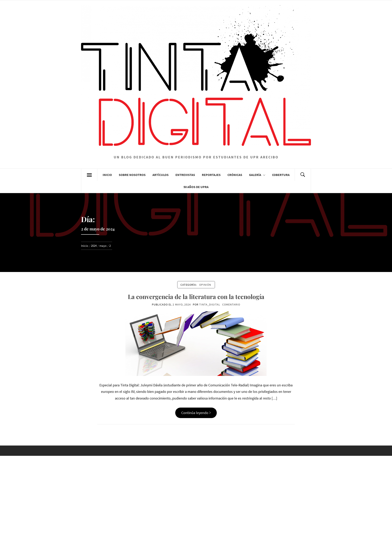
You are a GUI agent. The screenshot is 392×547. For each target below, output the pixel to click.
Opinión (205, 285)
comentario (231, 304)
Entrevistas (185, 175)
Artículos (161, 175)
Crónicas (235, 175)
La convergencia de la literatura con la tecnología (196, 297)
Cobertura (281, 175)
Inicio (107, 175)
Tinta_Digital (210, 304)
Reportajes (211, 175)
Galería (257, 175)
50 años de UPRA (196, 187)
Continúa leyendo (196, 413)
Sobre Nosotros (132, 175)
